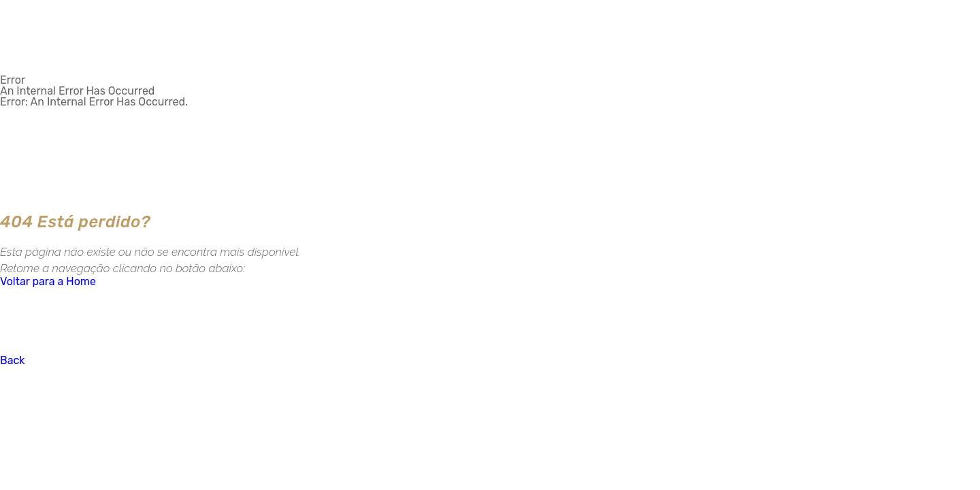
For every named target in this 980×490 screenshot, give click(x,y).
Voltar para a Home (48, 281)
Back (13, 360)
